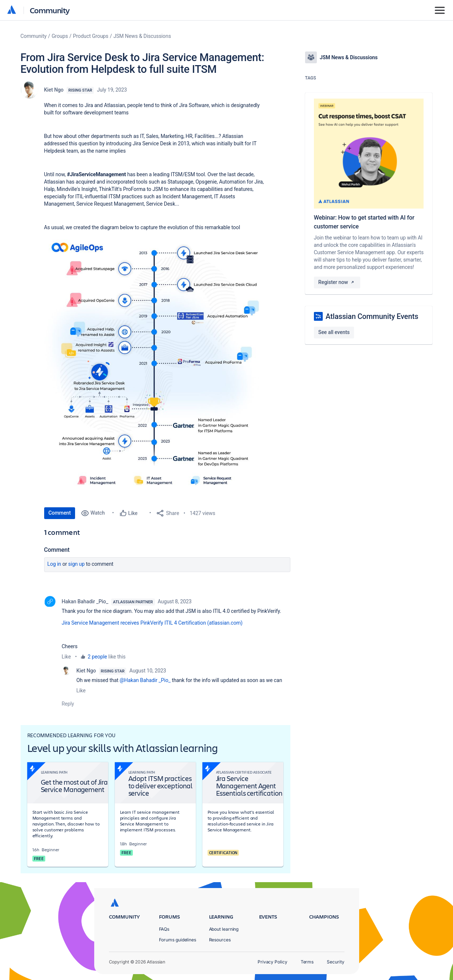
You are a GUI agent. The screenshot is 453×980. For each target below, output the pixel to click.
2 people (97, 657)
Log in (54, 564)
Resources (220, 940)
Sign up (76, 564)
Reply (68, 704)
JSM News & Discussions (142, 36)
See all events (334, 332)
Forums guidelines (178, 940)
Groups (60, 36)
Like (66, 657)
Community (50, 10)
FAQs (164, 929)
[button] (155, 367)
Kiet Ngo (54, 90)
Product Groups (91, 36)
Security (335, 962)
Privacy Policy (272, 962)
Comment (60, 513)
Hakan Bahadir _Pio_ (85, 601)
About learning (224, 929)
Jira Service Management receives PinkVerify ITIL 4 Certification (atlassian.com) (152, 623)
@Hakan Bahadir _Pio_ (145, 680)
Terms (307, 962)
